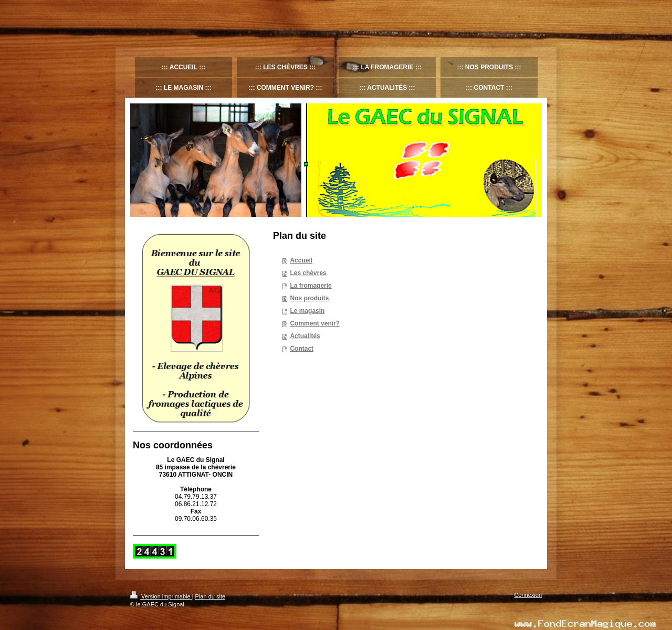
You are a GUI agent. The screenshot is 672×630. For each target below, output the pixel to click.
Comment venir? (315, 323)
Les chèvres (308, 273)
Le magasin (307, 311)
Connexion (528, 595)
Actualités (305, 336)
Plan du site (210, 596)
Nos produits (309, 298)
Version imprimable (161, 596)
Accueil (301, 260)
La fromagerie (311, 286)
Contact (302, 349)
